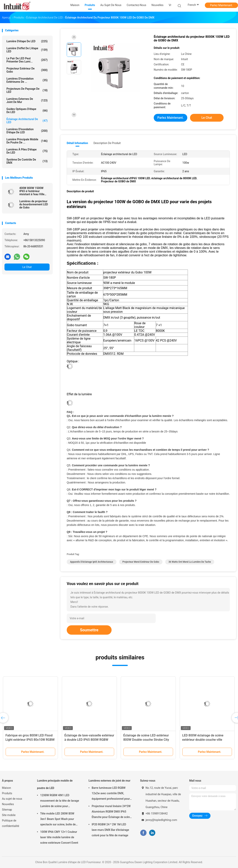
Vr (170, 5)
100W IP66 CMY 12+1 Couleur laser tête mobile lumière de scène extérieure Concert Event (59, 837)
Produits (7, 793)
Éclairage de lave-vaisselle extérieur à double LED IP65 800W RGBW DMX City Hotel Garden (89, 740)
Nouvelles (8, 804)
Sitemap (7, 810)
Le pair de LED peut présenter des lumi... (27, 60)
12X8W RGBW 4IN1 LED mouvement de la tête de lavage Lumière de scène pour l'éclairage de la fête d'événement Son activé (60, 801)
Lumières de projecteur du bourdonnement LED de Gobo (34, 204)
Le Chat (27, 267)
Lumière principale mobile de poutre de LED (55, 784)
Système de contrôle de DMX (27, 161)
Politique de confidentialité (11, 823)
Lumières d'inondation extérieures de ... (27, 80)
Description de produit (107, 143)
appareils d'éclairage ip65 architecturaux (92, 562)
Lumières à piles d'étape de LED (27, 151)
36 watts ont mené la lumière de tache (190, 562)
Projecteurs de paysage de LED (27, 90)
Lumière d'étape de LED (27, 41)
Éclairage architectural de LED (27, 121)
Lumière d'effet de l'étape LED (27, 50)
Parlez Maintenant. (222, 5)
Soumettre (89, 630)
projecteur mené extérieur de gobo (141, 562)
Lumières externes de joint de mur (27, 100)
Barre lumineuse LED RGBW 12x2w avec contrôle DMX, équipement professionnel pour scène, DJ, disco (111, 794)
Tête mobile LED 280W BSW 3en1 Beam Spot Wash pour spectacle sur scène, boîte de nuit (58, 820)
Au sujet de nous (12, 799)
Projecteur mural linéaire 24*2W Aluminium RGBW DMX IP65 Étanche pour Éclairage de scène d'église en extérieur (111, 812)
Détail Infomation (77, 143)
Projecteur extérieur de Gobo (27, 70)
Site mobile (9, 815)
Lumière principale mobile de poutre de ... (27, 141)
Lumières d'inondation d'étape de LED (27, 131)
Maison (6, 788)
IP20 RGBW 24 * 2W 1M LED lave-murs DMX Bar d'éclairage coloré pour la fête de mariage (110, 830)
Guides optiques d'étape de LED (27, 111)
